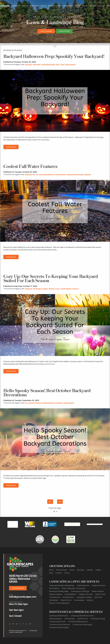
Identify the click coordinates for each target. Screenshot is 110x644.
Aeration (90, 600)
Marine (51, 6)
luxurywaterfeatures (47, 174)
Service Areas (62, 570)
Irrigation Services (86, 594)
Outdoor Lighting (56, 594)
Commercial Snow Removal (60, 624)
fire (37, 174)
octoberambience (48, 403)
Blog (51, 573)
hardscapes (37, 289)
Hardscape (34, 6)
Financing (80, 570)
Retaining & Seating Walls (59, 591)
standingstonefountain (75, 174)
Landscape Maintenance (59, 616)
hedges (45, 289)
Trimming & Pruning (98, 619)
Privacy (67, 573)
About (84, 6)
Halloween (37, 64)
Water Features (98, 591)
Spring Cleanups (56, 619)
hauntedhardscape (48, 64)
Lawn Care (98, 597)
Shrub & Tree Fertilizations (59, 603)
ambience (28, 289)
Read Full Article (11, 147)
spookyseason (70, 64)
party (58, 64)
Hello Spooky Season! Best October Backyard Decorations (47, 392)
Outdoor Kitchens (99, 585)
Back (50, 502)
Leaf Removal (82, 619)
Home (51, 570)
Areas (78, 6)
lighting (51, 289)
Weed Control (66, 600)
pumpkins (59, 403)
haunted (31, 403)
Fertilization (54, 600)
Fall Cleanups (70, 619)
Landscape (16, 6)
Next (60, 502)
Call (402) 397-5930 (18, 588)
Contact (58, 573)
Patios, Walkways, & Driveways (74, 588)
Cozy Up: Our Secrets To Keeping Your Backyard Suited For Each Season (51, 278)
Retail (44, 6)
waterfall (87, 174)
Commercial (68, 6)
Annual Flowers (68, 597)
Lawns (59, 6)
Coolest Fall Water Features (30, 166)
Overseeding (79, 600)
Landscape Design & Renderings (62, 585)
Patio (62, 64)
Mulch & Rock (100, 594)
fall (34, 174)
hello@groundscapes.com (23, 597)
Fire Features (54, 588)
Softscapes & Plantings (80, 591)
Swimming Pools (83, 585)
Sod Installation (70, 594)
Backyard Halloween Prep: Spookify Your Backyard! (54, 56)
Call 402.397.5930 (64, 31)
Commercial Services (57, 622)
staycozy (75, 289)
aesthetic (28, 64)
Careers (101, 6)
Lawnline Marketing (16, 632)
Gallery (92, 6)
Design (25, 6)
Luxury (57, 289)
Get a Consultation (46, 31)
